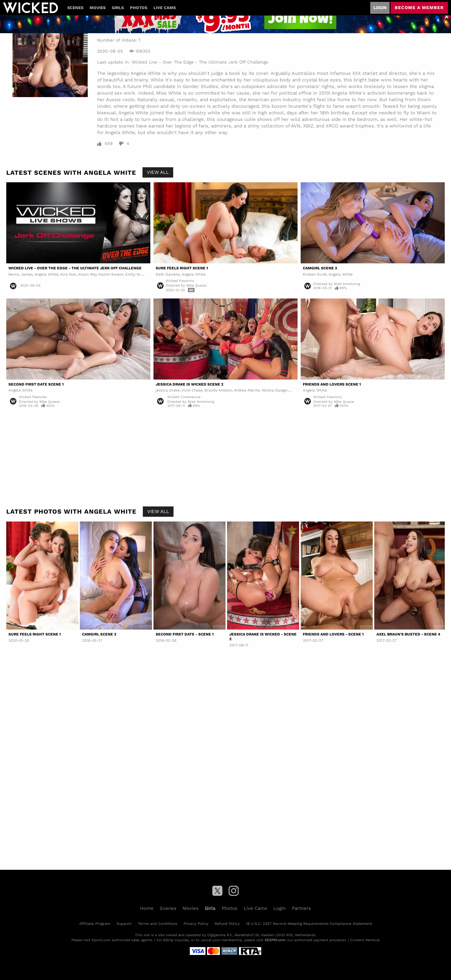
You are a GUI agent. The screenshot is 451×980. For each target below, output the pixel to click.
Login (380, 8)
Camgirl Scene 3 (320, 268)
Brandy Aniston (218, 390)
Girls (118, 8)
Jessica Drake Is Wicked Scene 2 (189, 384)
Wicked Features (33, 397)
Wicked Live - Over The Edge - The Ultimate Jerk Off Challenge (200, 62)
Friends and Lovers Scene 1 (332, 384)
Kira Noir (68, 274)
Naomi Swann (111, 274)
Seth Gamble (168, 274)
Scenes (75, 8)
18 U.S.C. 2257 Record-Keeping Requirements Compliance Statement (309, 924)
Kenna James (21, 274)
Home (147, 908)
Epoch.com (101, 940)
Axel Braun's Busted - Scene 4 (408, 634)
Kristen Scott (315, 274)
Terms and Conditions (158, 924)
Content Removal (365, 940)
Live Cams (165, 8)
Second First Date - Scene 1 (185, 634)
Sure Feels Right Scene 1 (182, 268)
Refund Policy (227, 924)
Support (124, 924)
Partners (301, 908)
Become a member (419, 8)
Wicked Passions (180, 281)
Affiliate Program (95, 924)
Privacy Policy (196, 924)
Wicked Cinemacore (184, 397)
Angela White (47, 274)
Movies (98, 8)
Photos (139, 8)
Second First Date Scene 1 (36, 384)
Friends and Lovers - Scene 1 (333, 634)
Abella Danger (275, 390)
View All (158, 172)
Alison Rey (87, 274)
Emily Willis (136, 274)
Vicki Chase (192, 390)
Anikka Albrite (247, 390)
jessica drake (168, 390)
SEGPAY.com (275, 940)
